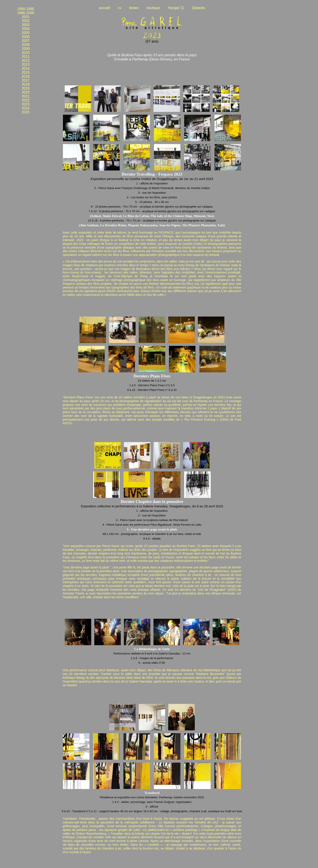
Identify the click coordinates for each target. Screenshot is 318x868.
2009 (26, 49)
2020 (26, 92)
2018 (26, 84)
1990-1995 (26, 9)
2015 (26, 72)
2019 (26, 88)
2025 (26, 112)
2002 (26, 21)
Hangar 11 (176, 8)
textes (134, 8)
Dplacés (199, 8)
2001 (26, 17)
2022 (26, 100)
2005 (26, 33)
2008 (26, 45)
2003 (26, 25)
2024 (26, 108)
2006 (26, 37)
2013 (26, 65)
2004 (26, 29)
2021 (26, 96)
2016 (26, 76)
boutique (153, 8)
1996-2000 (26, 13)
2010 (26, 53)
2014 (26, 68)
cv (119, 8)
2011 (26, 57)
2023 (26, 104)
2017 (26, 80)
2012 (26, 61)
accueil (104, 8)
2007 (26, 41)
